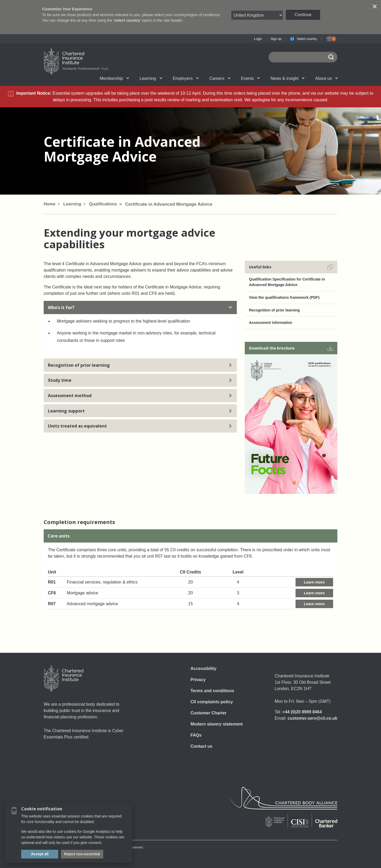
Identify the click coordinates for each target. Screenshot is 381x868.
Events (251, 78)
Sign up (276, 39)
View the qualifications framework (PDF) (284, 297)
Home (49, 204)
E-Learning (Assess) (136, 78)
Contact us (201, 746)
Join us (70, 78)
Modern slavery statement (217, 724)
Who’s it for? (140, 307)
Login (258, 39)
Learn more (314, 582)
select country (127, 20)
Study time (140, 380)
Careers (220, 78)
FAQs (196, 735)
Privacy (198, 680)
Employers (186, 78)
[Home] (63, 679)
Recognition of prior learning (140, 365)
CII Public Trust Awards (240, 78)
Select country (307, 39)
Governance (165, 78)
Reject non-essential (82, 854)
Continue (303, 15)
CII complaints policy (212, 702)
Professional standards (204, 78)
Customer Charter (208, 713)
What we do (135, 78)
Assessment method (140, 396)
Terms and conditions (212, 691)
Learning (151, 78)
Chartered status (70, 78)
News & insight (287, 78)
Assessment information (271, 323)
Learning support (140, 411)
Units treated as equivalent (140, 426)
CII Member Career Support (134, 78)
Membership (114, 78)
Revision (170, 78)
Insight (204, 78)
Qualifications (75, 78)
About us (326, 78)
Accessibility (203, 669)
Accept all (40, 854)
